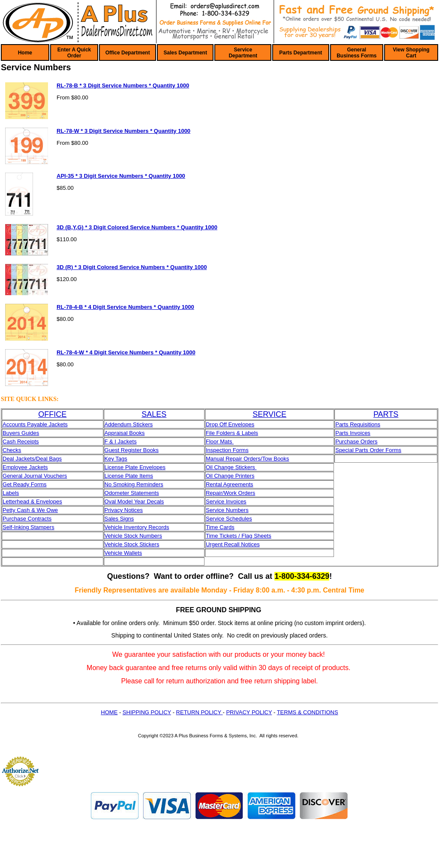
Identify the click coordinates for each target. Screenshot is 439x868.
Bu (6, 433)
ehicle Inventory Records (138, 527)
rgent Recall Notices (235, 544)
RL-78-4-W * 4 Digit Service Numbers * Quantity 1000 (126, 352)
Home (25, 53)
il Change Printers (232, 476)
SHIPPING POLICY (147, 712)
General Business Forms (356, 53)
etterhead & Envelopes (34, 501)
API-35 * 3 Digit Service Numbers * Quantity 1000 (121, 176)
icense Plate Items (130, 476)
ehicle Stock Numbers (135, 536)
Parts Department (301, 53)
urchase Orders (358, 441)
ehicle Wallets (125, 553)
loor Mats (221, 441)
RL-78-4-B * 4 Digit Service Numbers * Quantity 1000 (125, 307)
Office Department (128, 53)
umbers (239, 510)
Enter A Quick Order (74, 53)
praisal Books (128, 433)
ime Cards (221, 527)
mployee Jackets (27, 467)
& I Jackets (122, 441)
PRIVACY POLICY (249, 712)
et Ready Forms (27, 484)
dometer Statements (134, 493)
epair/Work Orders (232, 493)
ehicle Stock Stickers (133, 544)
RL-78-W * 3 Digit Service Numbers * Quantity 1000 (123, 131)
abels (12, 493)
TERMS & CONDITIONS (308, 712)
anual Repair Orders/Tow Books (250, 459)
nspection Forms (228, 450)
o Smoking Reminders (136, 484)
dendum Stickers (132, 424)
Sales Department (185, 53)
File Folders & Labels (232, 433)
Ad (108, 424)
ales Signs (121, 519)
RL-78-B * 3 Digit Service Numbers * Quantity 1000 (123, 85)
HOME (109, 712)
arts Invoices (355, 433)
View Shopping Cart (411, 53)
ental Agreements (231, 484)
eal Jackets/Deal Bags (34, 459)
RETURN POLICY (200, 712)
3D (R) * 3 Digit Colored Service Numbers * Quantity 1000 (132, 267)
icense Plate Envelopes (137, 467)
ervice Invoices (228, 501)
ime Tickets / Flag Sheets (240, 536)
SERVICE (269, 414)
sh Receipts (24, 441)
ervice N (220, 510)
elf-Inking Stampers (30, 527)
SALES (154, 414)
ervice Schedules (231, 519)
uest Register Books (134, 450)
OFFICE (52, 414)
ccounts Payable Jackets (37, 424)
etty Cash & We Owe (32, 510)
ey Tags (118, 459)
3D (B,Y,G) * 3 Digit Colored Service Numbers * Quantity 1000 (137, 227)
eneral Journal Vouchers (37, 476)
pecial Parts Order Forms (370, 450)
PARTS (386, 414)
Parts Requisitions (358, 424)
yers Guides (24, 433)
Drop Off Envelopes (230, 424)
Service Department (243, 53)
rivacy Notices (125, 510)
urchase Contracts (29, 519)
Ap (108, 433)
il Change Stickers (233, 467)
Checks (12, 450)
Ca (6, 441)
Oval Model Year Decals (134, 501)
